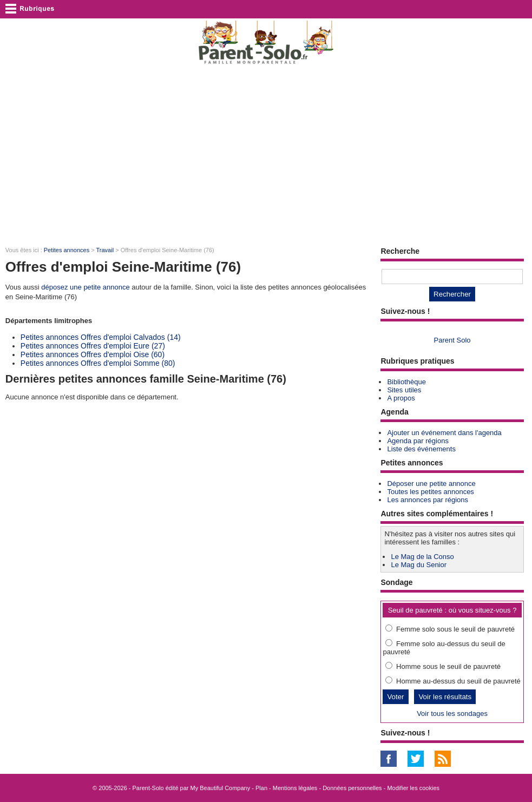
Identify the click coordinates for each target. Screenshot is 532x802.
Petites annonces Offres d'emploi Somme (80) (98, 363)
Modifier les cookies (413, 788)
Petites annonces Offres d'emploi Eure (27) (93, 346)
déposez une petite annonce (85, 287)
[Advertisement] (266, 155)
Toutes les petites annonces (430, 492)
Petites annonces (67, 250)
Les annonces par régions (428, 500)
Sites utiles (404, 390)
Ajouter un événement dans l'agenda (444, 433)
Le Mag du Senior (419, 565)
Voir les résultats (445, 697)
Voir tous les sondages (452, 714)
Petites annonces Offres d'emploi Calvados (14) (101, 337)
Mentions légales (295, 788)
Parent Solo (452, 340)
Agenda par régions (418, 441)
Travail (105, 250)
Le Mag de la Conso (422, 557)
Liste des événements (421, 449)
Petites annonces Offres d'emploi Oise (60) (93, 354)
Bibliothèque (406, 382)
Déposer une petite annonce (431, 484)
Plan (261, 788)
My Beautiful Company (221, 788)
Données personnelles (352, 788)
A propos (401, 398)
